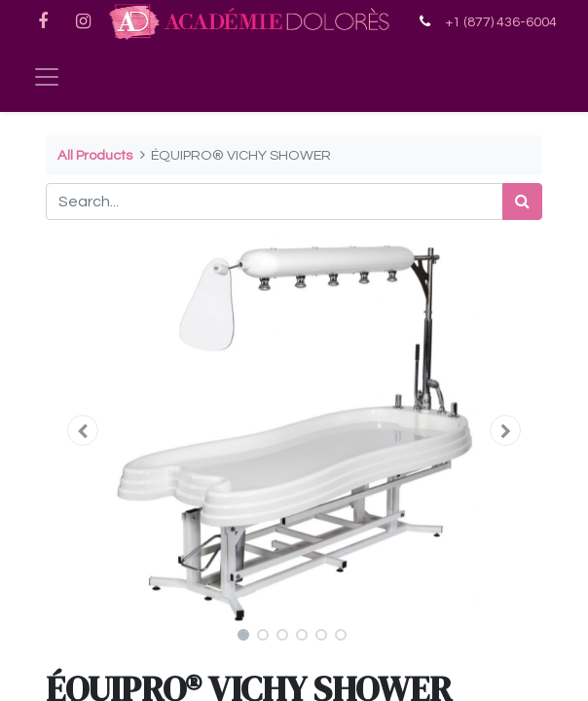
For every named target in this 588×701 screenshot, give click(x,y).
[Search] (522, 202)
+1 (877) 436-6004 (501, 22)
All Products (95, 155)
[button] (83, 430)
